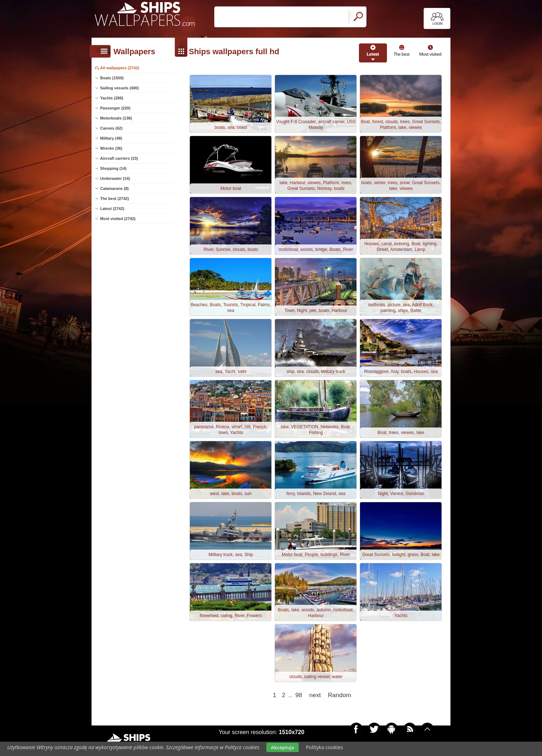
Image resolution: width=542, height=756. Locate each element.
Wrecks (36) (111, 148)
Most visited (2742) (118, 219)
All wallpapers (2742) (120, 68)
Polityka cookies (324, 747)
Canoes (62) (111, 128)
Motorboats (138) (116, 118)
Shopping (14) (113, 168)
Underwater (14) (115, 178)
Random (340, 695)
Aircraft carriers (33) (119, 158)
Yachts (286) (112, 98)
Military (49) (111, 138)
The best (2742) (115, 199)
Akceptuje (282, 747)
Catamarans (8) (114, 188)
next (315, 695)
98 (299, 695)
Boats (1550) (112, 78)
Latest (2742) (112, 209)
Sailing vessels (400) (120, 88)
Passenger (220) (115, 108)
